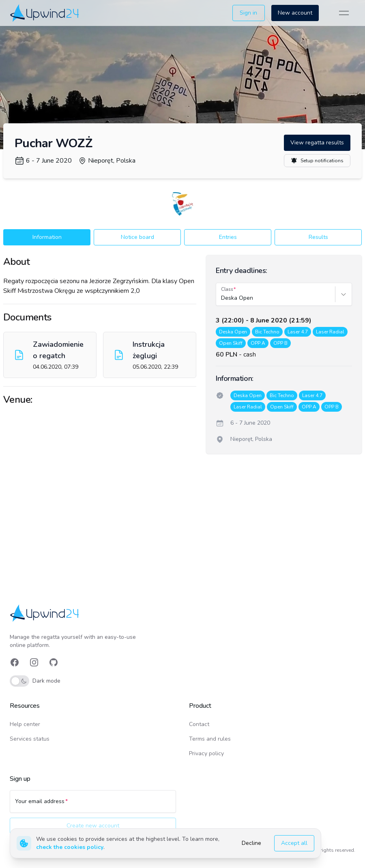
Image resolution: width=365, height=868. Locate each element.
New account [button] (295, 13)
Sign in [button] (248, 13)
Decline (251, 843)
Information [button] (47, 237)
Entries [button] (228, 237)
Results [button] (318, 237)
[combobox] (222, 298)
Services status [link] (30, 739)
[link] (45, 13)
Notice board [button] (137, 237)
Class (227, 289)
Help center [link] (25, 724)
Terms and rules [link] (210, 739)
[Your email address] (93, 805)
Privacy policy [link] (206, 753)
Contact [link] (199, 724)
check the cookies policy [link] (70, 847)
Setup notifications (317, 161)
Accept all (294, 843)
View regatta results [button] (317, 143)
